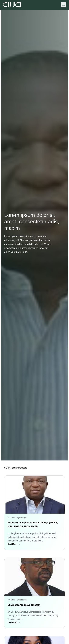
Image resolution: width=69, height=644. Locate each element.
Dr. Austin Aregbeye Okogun (24, 605)
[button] (63, 5)
